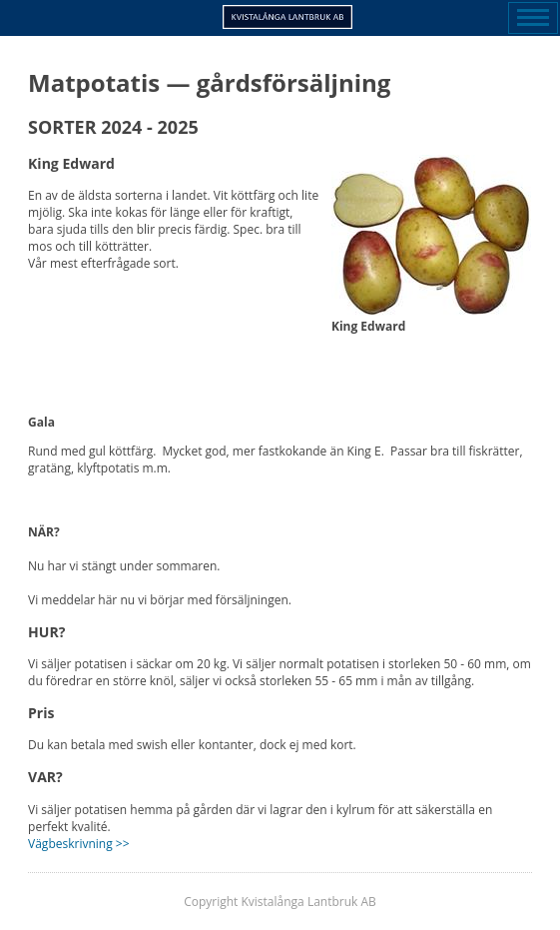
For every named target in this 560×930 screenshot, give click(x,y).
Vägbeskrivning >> (78, 844)
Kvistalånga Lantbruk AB (287, 17)
